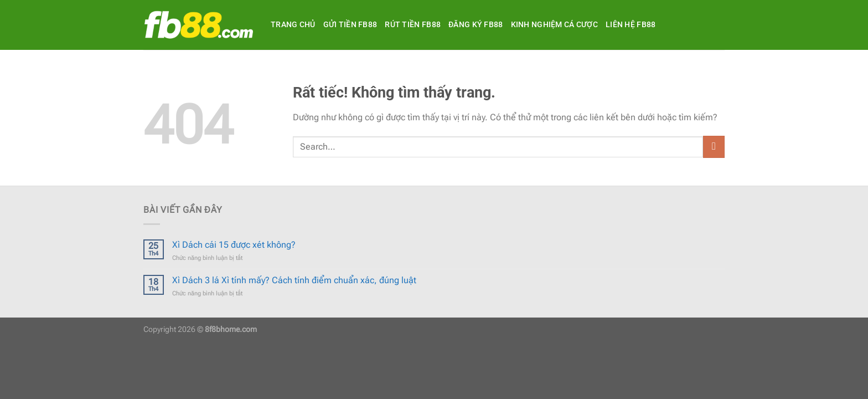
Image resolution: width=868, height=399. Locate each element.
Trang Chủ (293, 25)
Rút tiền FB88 (413, 25)
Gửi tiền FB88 (350, 25)
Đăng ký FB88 (476, 25)
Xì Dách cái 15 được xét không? (234, 245)
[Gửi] (714, 147)
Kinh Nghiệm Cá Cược (554, 25)
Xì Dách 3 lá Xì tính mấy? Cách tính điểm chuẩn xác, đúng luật (294, 280)
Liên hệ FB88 (631, 25)
